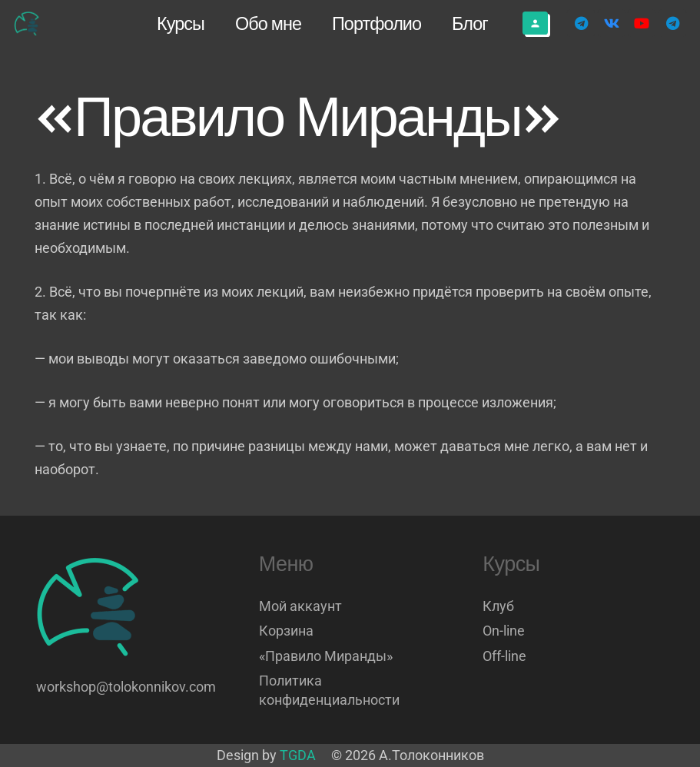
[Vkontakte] (612, 23)
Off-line (504, 656)
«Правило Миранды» (326, 656)
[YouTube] (642, 23)
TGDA (298, 755)
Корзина (286, 631)
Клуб (498, 606)
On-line (504, 631)
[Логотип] (28, 23)
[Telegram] (581, 23)
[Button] (535, 23)
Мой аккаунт (300, 606)
